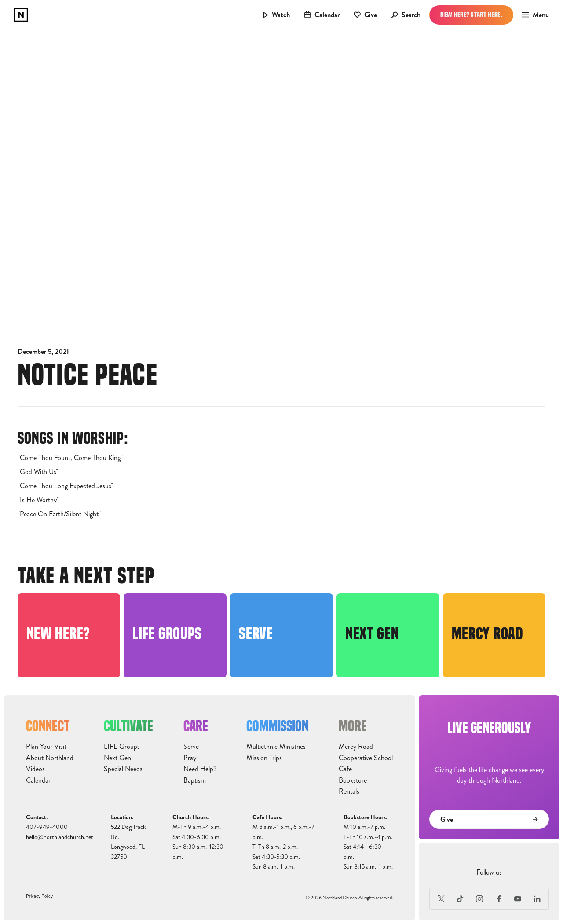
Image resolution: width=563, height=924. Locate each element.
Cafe (345, 769)
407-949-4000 (47, 827)
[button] (533, 15)
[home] (21, 15)
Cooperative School (366, 758)
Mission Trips (264, 758)
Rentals (349, 791)
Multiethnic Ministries (276, 747)
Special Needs (123, 769)
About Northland (50, 758)
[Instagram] (479, 899)
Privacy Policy (39, 896)
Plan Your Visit (46, 747)
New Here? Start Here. (471, 15)
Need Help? (200, 769)
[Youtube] (518, 899)
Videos (35, 769)
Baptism (195, 780)
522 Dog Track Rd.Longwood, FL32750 (128, 842)
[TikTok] (461, 899)
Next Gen (117, 758)
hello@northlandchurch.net (60, 837)
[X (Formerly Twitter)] (441, 899)
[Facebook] (499, 899)
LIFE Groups (122, 747)
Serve (191, 747)
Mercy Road (356, 747)
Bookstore (353, 780)
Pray (190, 758)
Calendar (38, 780)
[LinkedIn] (537, 899)
